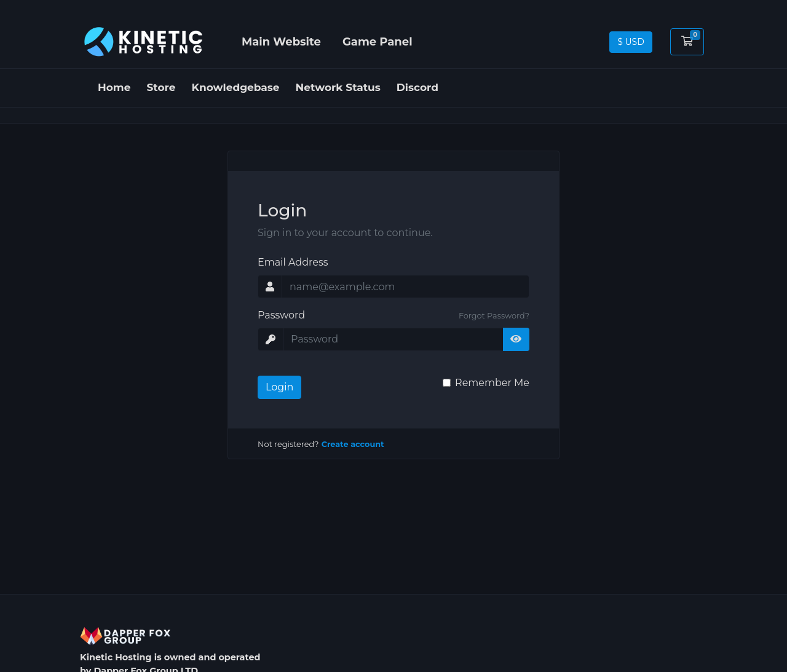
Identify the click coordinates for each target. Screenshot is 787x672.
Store (161, 87)
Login (279, 387)
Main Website (281, 42)
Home (114, 87)
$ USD (631, 42)
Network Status (338, 87)
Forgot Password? (494, 316)
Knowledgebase (236, 87)
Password (281, 315)
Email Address (293, 262)
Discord (417, 87)
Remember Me (492, 383)
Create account (353, 444)
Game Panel (378, 42)
